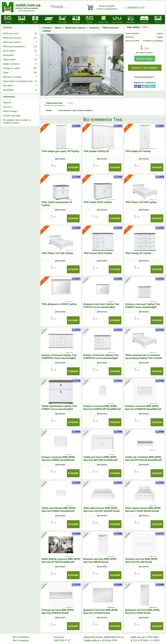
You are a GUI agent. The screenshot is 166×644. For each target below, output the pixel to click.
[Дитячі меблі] (62, 20)
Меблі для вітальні (20, 38)
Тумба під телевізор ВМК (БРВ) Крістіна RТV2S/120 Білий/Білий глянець (143, 460)
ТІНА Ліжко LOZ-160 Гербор (57, 253)
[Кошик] (103, 8)
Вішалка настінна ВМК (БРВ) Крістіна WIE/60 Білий (100, 560)
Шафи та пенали (20, 64)
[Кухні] (22, 20)
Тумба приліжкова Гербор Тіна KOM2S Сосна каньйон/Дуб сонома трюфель (59, 409)
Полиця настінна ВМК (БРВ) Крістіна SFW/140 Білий (58, 611)
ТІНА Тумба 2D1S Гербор (98, 202)
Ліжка (20, 73)
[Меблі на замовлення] (158, 21)
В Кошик (73, 167)
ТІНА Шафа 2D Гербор (138, 151)
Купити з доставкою (145, 68)
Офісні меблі (20, 60)
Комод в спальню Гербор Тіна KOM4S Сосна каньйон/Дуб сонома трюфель (143, 307)
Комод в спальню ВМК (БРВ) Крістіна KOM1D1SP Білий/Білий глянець (102, 409)
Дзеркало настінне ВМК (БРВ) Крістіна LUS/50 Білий (142, 611)
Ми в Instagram (21, 640)
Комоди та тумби (20, 68)
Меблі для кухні (20, 34)
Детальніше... (61, 159)
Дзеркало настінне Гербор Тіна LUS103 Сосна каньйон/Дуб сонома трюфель (101, 307)
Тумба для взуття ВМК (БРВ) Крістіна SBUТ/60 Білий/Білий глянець (101, 460)
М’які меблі (20, 55)
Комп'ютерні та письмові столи (20, 81)
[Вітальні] (90, 20)
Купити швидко (145, 59)
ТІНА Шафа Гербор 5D (96, 151)
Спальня (94, 28)
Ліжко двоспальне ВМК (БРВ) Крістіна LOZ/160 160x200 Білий (101, 510)
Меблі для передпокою (20, 47)
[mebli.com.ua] (8, 20)
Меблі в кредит (10, 111)
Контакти (7, 107)
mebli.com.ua (28, 5)
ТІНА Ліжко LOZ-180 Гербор (141, 202)
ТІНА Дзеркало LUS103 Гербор (59, 304)
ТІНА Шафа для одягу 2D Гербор (60, 151)
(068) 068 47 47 (62, 640)
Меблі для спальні (75, 28)
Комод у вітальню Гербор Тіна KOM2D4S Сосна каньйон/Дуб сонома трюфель (59, 358)
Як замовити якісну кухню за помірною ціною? (17, 121)
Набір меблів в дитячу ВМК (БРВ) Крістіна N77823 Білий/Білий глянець (61, 562)
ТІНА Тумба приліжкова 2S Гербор (57, 204)
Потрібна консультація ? (145, 77)
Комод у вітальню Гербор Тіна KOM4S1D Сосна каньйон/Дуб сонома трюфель (101, 358)
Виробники (20, 90)
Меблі (58, 28)
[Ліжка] (49, 20)
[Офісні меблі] (131, 20)
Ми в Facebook (21, 637)
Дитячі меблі (20, 51)
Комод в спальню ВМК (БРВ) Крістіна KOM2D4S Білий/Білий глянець (143, 409)
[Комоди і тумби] (103, 20)
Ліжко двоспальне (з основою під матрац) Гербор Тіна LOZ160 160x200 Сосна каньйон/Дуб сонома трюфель (144, 360)
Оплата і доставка (12, 116)
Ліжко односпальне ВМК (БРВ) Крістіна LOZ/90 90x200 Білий (143, 510)
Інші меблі (20, 86)
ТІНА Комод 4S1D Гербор (98, 253)
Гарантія (7, 103)
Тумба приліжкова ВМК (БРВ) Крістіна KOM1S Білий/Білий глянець (58, 511)
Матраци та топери (20, 77)
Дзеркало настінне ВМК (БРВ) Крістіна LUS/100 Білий (101, 611)
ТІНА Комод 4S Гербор (138, 253)
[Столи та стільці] (117, 20)
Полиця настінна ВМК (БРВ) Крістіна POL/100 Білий (141, 560)
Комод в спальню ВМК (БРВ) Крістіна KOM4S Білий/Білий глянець (58, 460)
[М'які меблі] (144, 20)
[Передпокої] (76, 20)
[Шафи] (35, 20)
